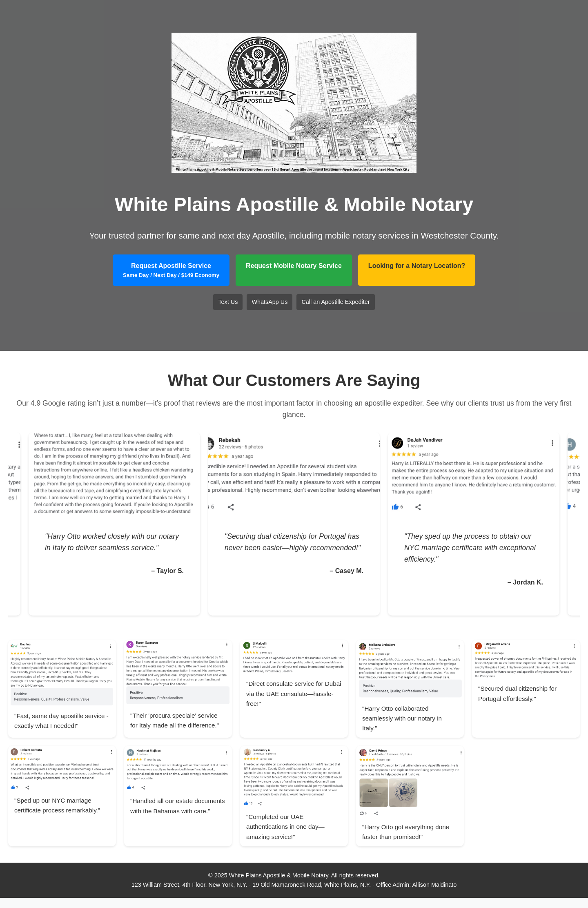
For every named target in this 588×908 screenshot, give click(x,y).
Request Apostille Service (171, 270)
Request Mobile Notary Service (294, 266)
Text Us (228, 302)
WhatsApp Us (269, 302)
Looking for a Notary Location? (417, 266)
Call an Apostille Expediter (335, 302)
